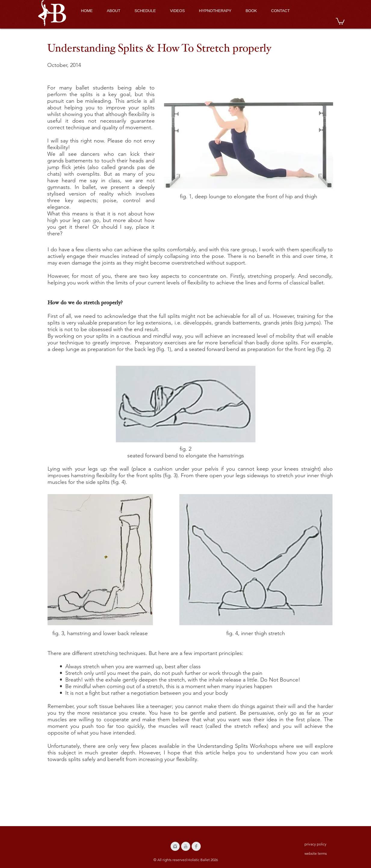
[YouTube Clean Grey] (186, 846)
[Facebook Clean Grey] (196, 846)
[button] (340, 21)
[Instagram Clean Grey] (175, 846)
